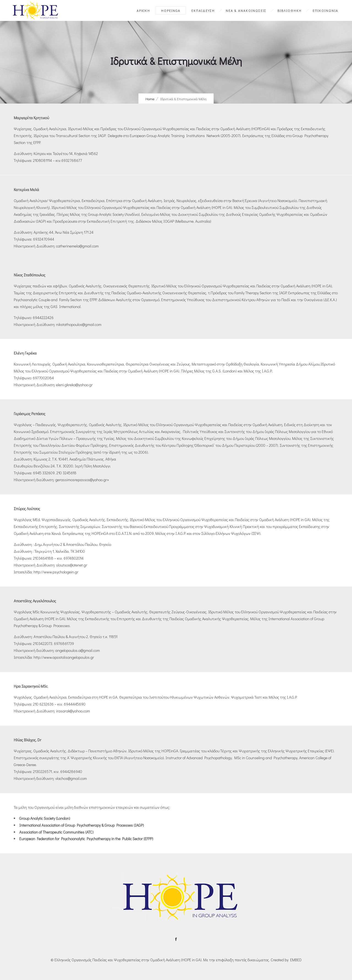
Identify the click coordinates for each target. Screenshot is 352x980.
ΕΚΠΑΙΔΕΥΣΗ (203, 10)
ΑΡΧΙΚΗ (143, 10)
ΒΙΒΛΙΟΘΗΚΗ (290, 10)
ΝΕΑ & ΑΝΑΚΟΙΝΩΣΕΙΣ (246, 10)
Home (150, 99)
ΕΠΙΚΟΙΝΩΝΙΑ (325, 10)
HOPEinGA (171, 10)
